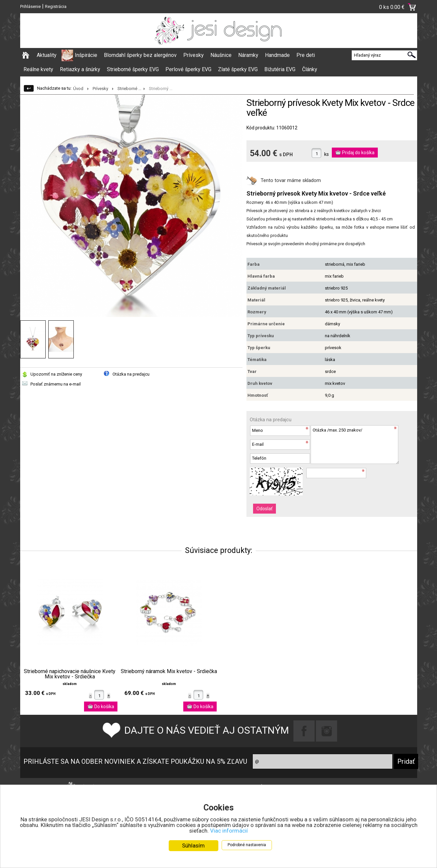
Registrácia (56, 6)
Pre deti (306, 55)
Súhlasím (193, 845)
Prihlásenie (30, 6)
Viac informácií (229, 831)
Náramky (248, 55)
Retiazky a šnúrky (80, 69)
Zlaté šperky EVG (238, 69)
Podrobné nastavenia (247, 845)
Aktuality (47, 55)
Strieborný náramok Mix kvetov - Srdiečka (169, 671)
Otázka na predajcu (131, 374)
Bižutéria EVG (280, 69)
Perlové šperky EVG (188, 69)
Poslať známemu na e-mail (56, 384)
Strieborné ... (129, 89)
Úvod (78, 89)
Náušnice (221, 55)
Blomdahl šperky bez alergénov (140, 55)
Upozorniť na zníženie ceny (56, 374)
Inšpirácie (86, 55)
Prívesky (194, 55)
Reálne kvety (38, 69)
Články (310, 69)
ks (327, 154)
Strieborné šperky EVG (133, 69)
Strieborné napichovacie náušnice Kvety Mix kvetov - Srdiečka (70, 674)
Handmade (277, 55)
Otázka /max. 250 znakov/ (355, 445)
